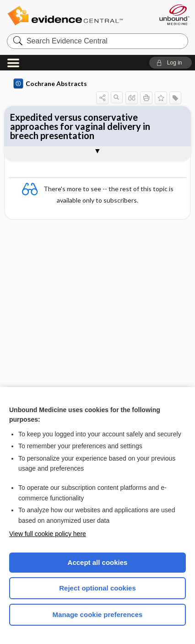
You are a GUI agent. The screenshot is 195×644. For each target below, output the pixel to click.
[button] (171, 63)
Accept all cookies (98, 562)
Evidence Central (79, 16)
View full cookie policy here (48, 534)
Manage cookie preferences (98, 614)
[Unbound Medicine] (174, 15)
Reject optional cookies (97, 588)
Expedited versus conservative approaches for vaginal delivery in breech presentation (80, 126)
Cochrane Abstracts (50, 84)
